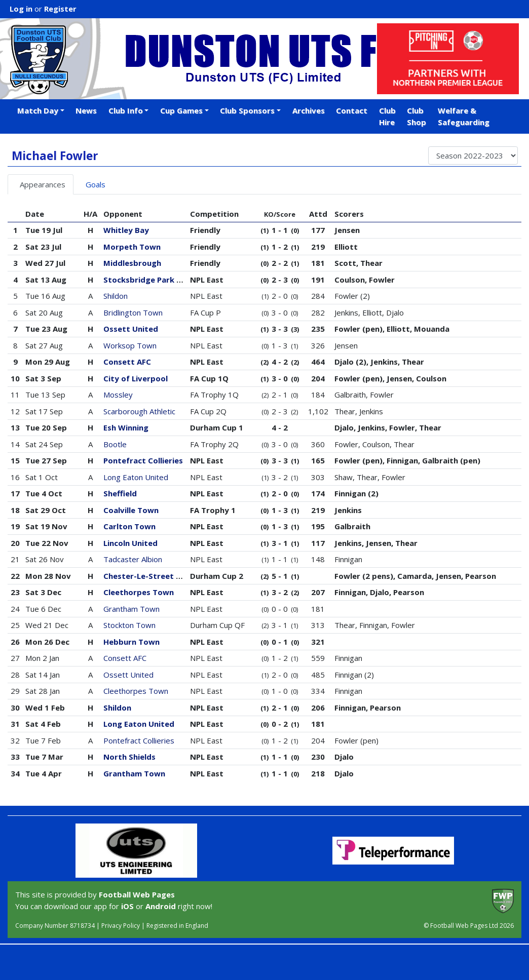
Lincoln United (130, 543)
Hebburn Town (131, 642)
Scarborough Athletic (139, 411)
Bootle (115, 444)
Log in (21, 9)
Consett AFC (127, 362)
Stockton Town (129, 625)
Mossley (118, 395)
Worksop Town (130, 345)
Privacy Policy (121, 926)
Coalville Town (131, 510)
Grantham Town (131, 609)
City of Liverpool (136, 378)
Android (161, 906)
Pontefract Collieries (143, 460)
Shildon (116, 296)
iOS (127, 906)
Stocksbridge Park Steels (152, 280)
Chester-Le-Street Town (150, 576)
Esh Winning (126, 427)
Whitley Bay (126, 230)
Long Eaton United (136, 477)
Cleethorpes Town (139, 592)
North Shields (129, 757)
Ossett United (131, 329)
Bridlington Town (133, 312)
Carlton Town (129, 526)
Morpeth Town (132, 247)
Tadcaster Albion (133, 559)
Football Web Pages (137, 894)
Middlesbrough (132, 263)
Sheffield (120, 493)
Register (60, 9)
